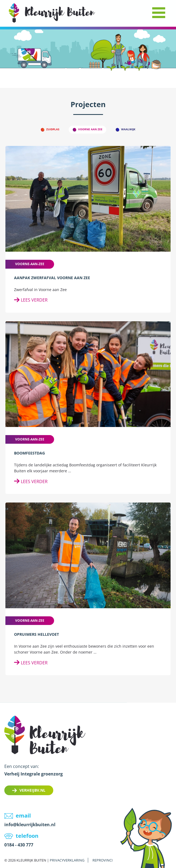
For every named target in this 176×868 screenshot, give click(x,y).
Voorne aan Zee (90, 129)
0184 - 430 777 (19, 845)
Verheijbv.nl (32, 790)
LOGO (52, 13)
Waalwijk (128, 129)
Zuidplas (53, 129)
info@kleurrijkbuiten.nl (30, 825)
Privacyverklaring (67, 860)
